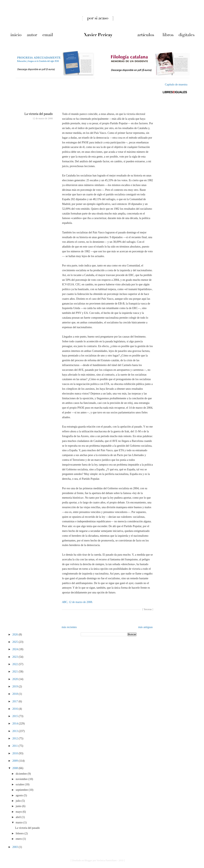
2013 (16, 731)
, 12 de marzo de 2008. (77, 602)
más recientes (69, 627)
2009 (16, 761)
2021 (16, 672)
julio (19, 801)
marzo (20, 822)
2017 (16, 701)
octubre (20, 784)
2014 (16, 724)
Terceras (148, 609)
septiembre (22, 790)
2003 (16, 847)
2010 (16, 753)
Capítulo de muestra (176, 85)
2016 (16, 709)
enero (19, 839)
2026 (16, 635)
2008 (16, 768)
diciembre (22, 774)
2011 (15, 746)
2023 (16, 657)
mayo (19, 812)
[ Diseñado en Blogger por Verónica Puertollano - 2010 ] (98, 860)
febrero (20, 833)
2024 (16, 649)
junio (19, 806)
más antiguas (146, 627)
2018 (16, 694)
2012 (16, 738)
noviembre (22, 779)
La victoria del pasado (39, 114)
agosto (20, 795)
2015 (16, 716)
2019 (16, 686)
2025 (16, 642)
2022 (16, 664)
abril (19, 817)
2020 (16, 679)
